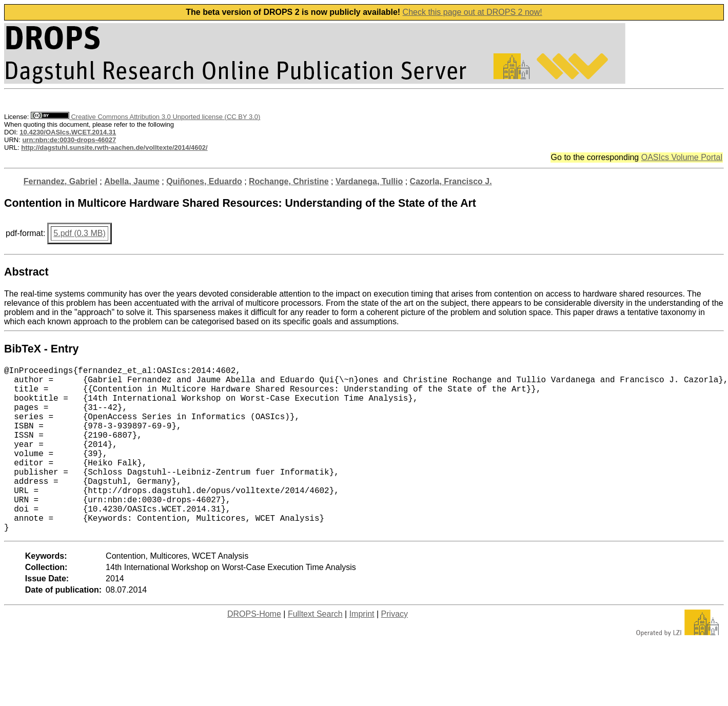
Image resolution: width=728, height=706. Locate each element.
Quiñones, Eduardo (204, 181)
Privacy (395, 651)
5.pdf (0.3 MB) (79, 233)
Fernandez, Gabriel (61, 181)
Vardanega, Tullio (369, 181)
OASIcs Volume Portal (682, 157)
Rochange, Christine (289, 181)
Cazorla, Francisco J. (451, 181)
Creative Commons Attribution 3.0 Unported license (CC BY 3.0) (145, 117)
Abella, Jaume (132, 181)
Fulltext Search (315, 651)
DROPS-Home (254, 651)
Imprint (362, 651)
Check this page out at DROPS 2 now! (473, 12)
